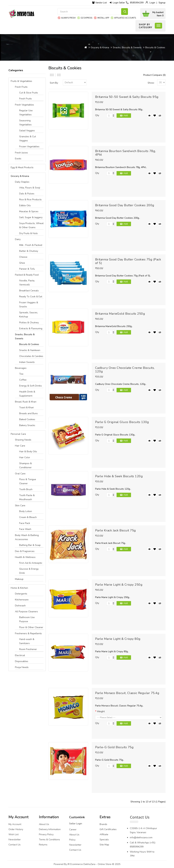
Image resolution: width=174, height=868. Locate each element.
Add (126, 115)
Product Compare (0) (154, 75)
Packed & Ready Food (27, 275)
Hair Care (20, 446)
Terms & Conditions (49, 840)
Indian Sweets (27, 362)
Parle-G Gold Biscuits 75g (114, 747)
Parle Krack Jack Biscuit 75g (116, 530)
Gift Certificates (108, 829)
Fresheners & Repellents (28, 633)
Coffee (23, 380)
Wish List (14, 834)
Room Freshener (28, 649)
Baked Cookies (27, 419)
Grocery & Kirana (100, 47)
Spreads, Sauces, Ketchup (29, 315)
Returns (43, 845)
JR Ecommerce (75, 864)
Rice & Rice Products (30, 200)
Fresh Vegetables (24, 105)
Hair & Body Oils (28, 451)
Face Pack (25, 523)
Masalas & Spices (29, 211)
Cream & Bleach (28, 517)
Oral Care (20, 474)
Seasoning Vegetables (25, 123)
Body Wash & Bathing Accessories (27, 537)
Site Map (104, 845)
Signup (162, 3)
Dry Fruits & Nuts (28, 233)
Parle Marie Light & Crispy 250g (119, 585)
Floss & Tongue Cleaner (28, 481)
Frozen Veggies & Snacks (29, 305)
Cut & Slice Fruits (29, 93)
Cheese (23, 257)
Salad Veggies (27, 131)
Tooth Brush (26, 489)
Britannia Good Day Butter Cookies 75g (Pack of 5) (128, 261)
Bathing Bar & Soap (30, 545)
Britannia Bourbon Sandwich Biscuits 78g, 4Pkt (125, 153)
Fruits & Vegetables (21, 81)
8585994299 (137, 3)
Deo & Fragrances (25, 551)
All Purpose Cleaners (26, 612)
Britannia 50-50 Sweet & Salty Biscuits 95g (127, 97)
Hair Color (25, 457)
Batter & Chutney (29, 251)
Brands (103, 824)
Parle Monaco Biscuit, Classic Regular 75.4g (127, 693)
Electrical (20, 655)
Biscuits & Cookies (155, 47)
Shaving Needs (23, 440)
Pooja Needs (22, 667)
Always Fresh (68, 18)
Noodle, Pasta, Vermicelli (27, 283)
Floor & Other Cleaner (31, 627)
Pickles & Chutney (29, 323)
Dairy (18, 239)
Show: (151, 83)
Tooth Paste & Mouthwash (27, 497)
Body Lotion (26, 511)
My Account (15, 824)
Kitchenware (22, 600)
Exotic (18, 159)
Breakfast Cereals (29, 291)
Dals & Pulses (27, 194)
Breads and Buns (28, 413)
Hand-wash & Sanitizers (27, 641)
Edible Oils (25, 205)
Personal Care (18, 434)
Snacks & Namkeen (30, 350)
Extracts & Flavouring (31, 328)
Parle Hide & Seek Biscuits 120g (119, 476)
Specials (104, 840)
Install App (103, 18)
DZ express (86, 18)
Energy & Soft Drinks (31, 386)
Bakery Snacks (27, 425)
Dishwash (20, 606)
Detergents (21, 594)
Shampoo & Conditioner (25, 465)
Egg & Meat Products (22, 167)
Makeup (19, 579)
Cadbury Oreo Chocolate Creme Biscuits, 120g (125, 370)
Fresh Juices (21, 153)
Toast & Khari (27, 407)
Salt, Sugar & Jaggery (31, 217)
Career (73, 830)
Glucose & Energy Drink (29, 571)
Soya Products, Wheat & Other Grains (31, 225)
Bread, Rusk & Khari (26, 402)
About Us (44, 824)
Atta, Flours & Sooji (30, 188)
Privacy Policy (46, 834)
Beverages (21, 368)
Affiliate (104, 834)
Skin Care (20, 506)
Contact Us (15, 845)
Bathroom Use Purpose (27, 619)
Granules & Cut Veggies (28, 139)
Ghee (22, 263)
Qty (97, 115)
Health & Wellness (25, 557)
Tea (21, 374)
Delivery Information (50, 829)
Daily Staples (22, 182)
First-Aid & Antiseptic (31, 563)
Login (152, 3)
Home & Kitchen (19, 588)
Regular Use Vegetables (26, 113)
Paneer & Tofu (27, 269)
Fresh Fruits (21, 87)
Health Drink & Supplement (27, 394)
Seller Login (76, 824)
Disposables (22, 661)
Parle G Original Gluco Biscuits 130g (122, 422)
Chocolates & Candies (31, 356)
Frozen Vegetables (29, 147)
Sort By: (54, 83)
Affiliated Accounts (125, 18)
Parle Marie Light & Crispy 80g (118, 639)
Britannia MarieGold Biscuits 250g (120, 314)
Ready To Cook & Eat (31, 297)
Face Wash (25, 529)
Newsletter (15, 840)
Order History (16, 829)
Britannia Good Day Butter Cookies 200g (125, 205)
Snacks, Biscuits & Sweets (127, 47)
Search (125, 12)
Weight (101, 711)
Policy (72, 840)
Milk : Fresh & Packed (31, 245)
